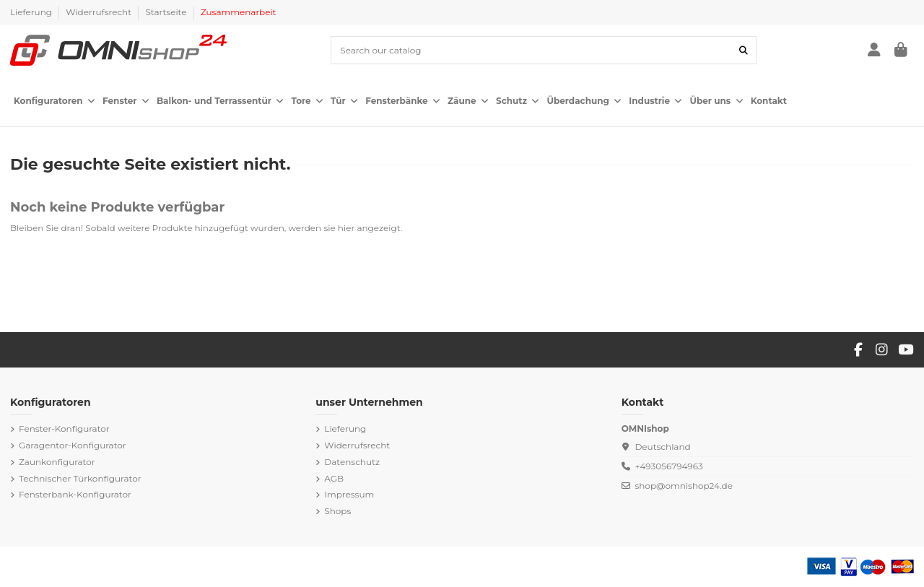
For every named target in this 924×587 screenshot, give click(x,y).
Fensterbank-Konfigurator (75, 494)
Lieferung (32, 12)
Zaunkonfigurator (57, 462)
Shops (337, 511)
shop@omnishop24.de (684, 486)
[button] (55, 101)
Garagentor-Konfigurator (73, 445)
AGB (334, 478)
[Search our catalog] (744, 50)
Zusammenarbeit (239, 12)
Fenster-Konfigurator (64, 429)
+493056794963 (668, 466)
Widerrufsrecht (100, 12)
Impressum (349, 494)
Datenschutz (352, 462)
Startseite (167, 12)
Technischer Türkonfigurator (80, 478)
